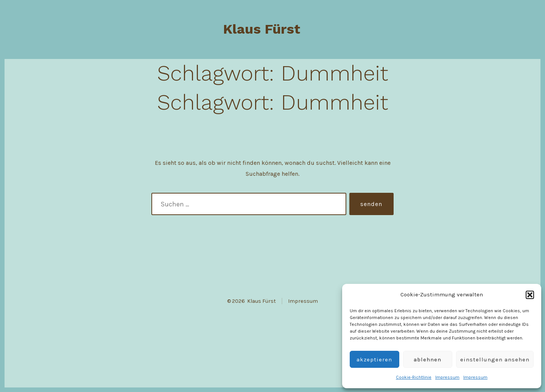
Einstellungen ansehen (495, 359)
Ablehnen (427, 359)
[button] (530, 295)
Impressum (447, 377)
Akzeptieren (374, 359)
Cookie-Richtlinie (414, 377)
